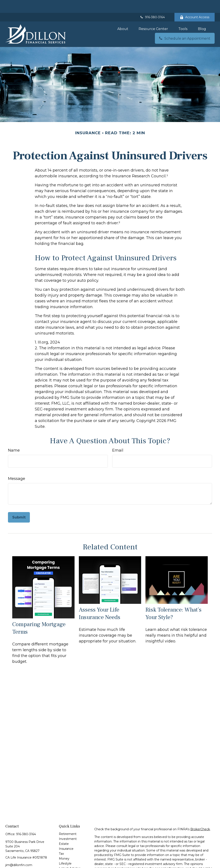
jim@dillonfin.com (19, 852)
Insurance (66, 836)
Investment (68, 826)
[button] (123, 16)
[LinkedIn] (23, 859)
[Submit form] (19, 504)
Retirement (68, 821)
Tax (61, 841)
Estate (64, 831)
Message (17, 466)
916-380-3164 (152, 4)
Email (118, 437)
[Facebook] (8, 859)
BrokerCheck (200, 816)
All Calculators (69, 865)
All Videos (66, 860)
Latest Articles (70, 856)
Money (64, 846)
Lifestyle (65, 851)
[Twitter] (16, 859)
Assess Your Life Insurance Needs (100, 601)
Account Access (195, 4)
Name (14, 437)
